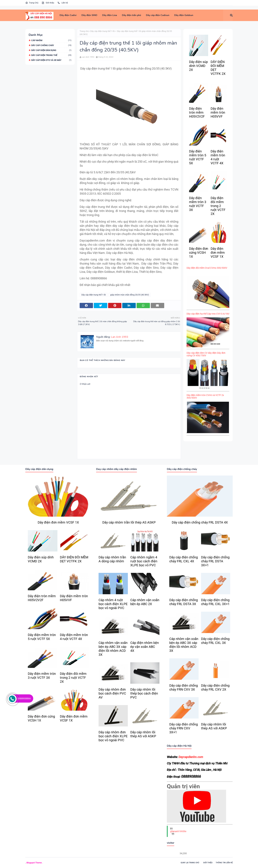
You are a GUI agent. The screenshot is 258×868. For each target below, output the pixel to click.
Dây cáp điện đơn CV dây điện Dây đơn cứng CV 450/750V (206, 354)
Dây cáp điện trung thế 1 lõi (103, 31)
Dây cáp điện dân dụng (51, 50)
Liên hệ (63, 3)
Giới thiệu (48, 3)
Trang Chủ (32, 3)
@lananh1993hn (178, 831)
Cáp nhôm (51, 40)
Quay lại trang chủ (190, 863)
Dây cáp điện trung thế (51, 55)
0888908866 (24, 698)
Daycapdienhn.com (191, 757)
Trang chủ (84, 31)
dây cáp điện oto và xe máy (51, 60)
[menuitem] (68, 15)
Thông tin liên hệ (224, 863)
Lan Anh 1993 (88, 57)
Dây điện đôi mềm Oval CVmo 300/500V (207, 268)
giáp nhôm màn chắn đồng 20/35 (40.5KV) (130, 295)
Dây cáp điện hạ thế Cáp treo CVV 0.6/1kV (208, 314)
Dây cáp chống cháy (51, 45)
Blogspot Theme (34, 863)
